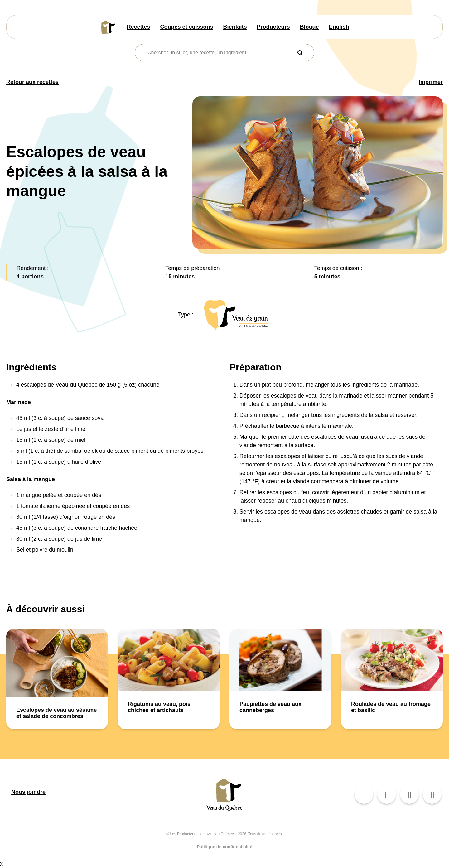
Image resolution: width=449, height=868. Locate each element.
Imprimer (431, 82)
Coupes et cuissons (186, 27)
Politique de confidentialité (224, 847)
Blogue (309, 27)
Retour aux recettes (32, 82)
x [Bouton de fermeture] (1, 864)
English (339, 27)
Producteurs (273, 27)
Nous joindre (28, 792)
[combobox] (221, 53)
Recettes (138, 27)
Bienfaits (235, 27)
